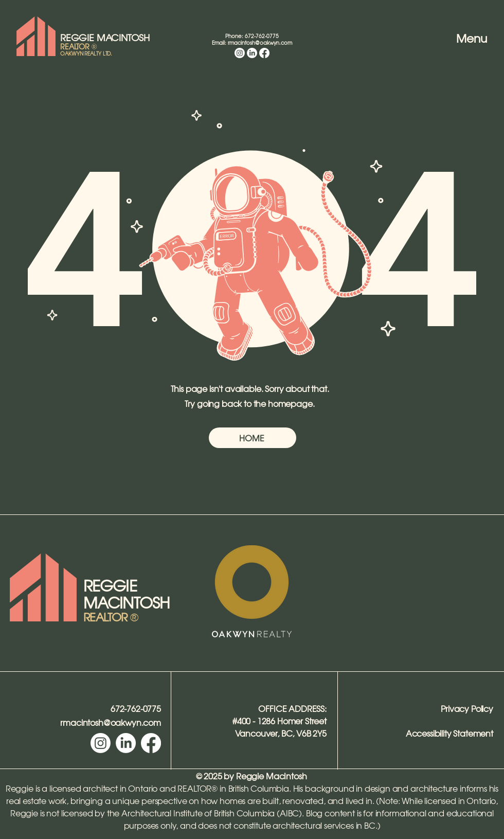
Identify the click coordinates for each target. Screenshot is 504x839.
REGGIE (78, 37)
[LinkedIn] (252, 53)
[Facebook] (264, 53)
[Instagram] (240, 53)
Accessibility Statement (449, 733)
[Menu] (462, 38)
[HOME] (253, 438)
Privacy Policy (467, 708)
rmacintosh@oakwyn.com (260, 42)
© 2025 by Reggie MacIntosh (251, 776)
